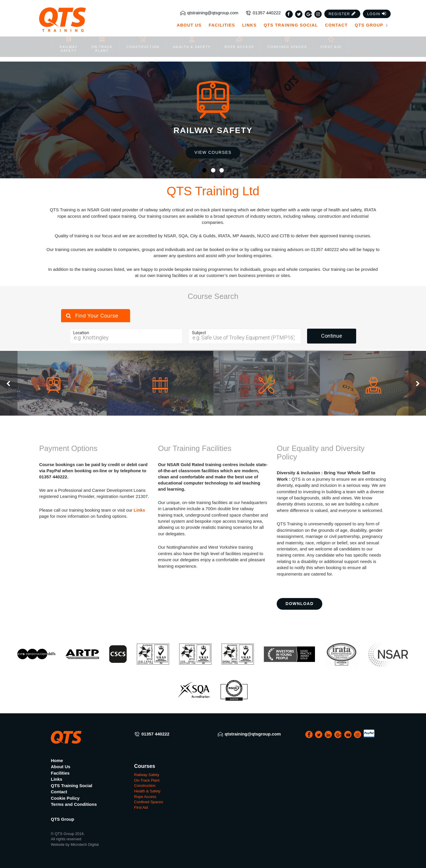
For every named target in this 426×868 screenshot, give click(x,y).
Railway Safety (147, 775)
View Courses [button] (213, 152)
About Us (189, 13)
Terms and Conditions (74, 804)
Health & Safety (147, 791)
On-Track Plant (147, 780)
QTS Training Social (291, 13)
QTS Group (372, 13)
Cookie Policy (65, 798)
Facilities (222, 13)
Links (250, 13)
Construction (145, 786)
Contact (336, 13)
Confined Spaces (149, 802)
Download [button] (299, 604)
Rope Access (145, 797)
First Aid (141, 807)
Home (57, 760)
